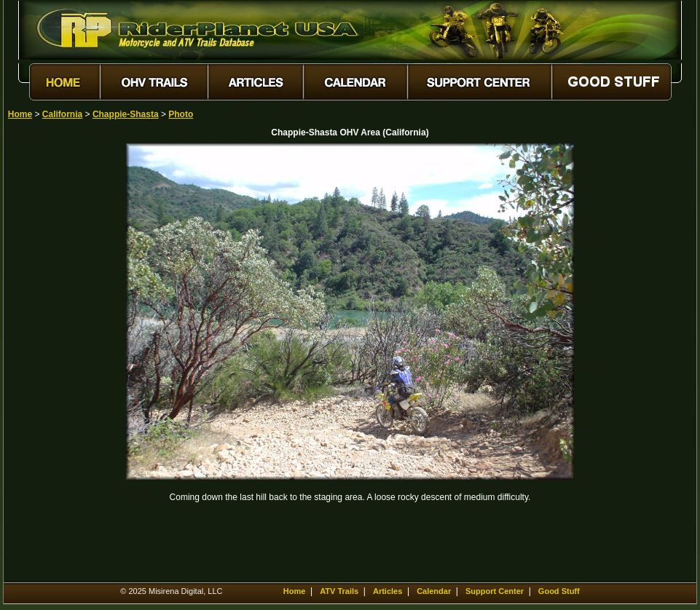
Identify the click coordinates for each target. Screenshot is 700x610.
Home (20, 114)
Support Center (495, 591)
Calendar (434, 591)
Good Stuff (559, 591)
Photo (181, 114)
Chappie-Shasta (126, 114)
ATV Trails (339, 591)
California (62, 114)
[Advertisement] (59, 362)
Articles (388, 591)
